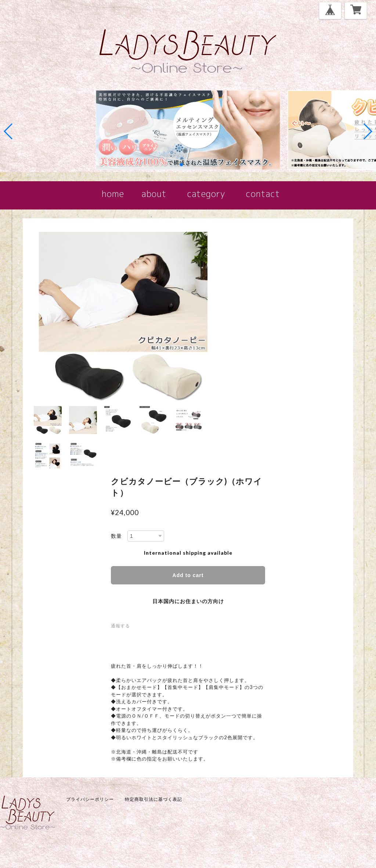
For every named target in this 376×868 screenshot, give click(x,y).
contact (263, 194)
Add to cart (188, 575)
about (154, 194)
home (114, 194)
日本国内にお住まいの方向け (188, 601)
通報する (120, 626)
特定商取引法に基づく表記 (153, 799)
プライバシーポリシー (90, 799)
